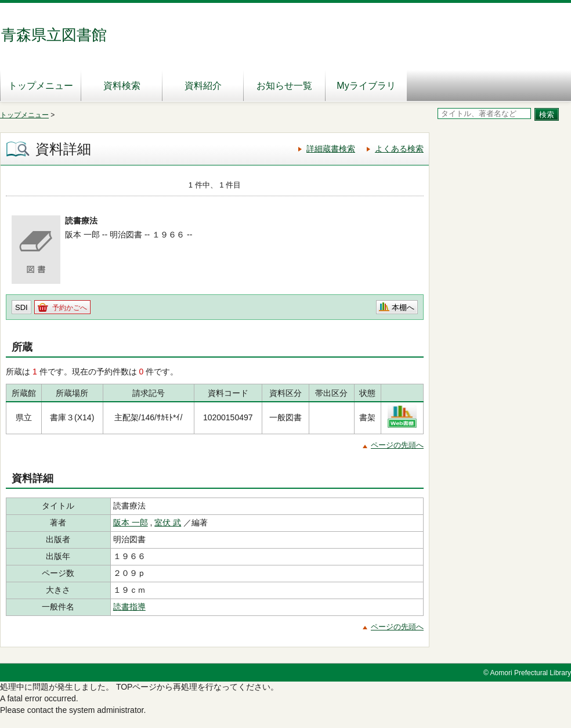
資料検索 (122, 86)
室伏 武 (168, 522)
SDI (21, 307)
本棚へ (403, 307)
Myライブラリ (366, 86)
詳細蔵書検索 (331, 149)
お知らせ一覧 (284, 86)
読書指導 (129, 607)
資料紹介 (203, 86)
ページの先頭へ (397, 445)
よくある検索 (399, 149)
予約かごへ (70, 308)
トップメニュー (41, 86)
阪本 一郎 (131, 522)
